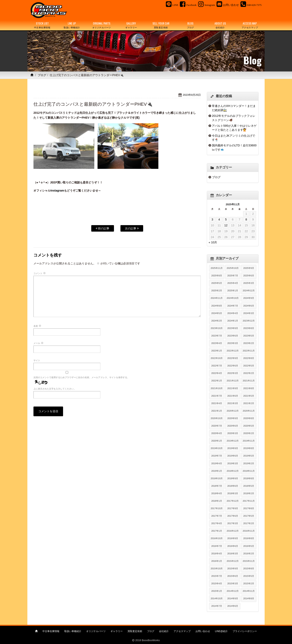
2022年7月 (217, 366)
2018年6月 (233, 486)
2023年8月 (249, 328)
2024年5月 (217, 313)
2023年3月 (233, 343)
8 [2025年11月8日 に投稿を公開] (246, 219)
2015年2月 (249, 583)
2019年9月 (233, 448)
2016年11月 (249, 531)
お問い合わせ (203, 631)
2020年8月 (249, 418)
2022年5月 (249, 366)
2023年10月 (217, 328)
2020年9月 (233, 418)
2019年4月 (217, 463)
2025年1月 (233, 291)
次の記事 (132, 228)
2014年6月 (233, 606)
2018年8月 (249, 478)
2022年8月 (249, 358)
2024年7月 (233, 306)
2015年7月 (217, 576)
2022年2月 (249, 373)
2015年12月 (233, 561)
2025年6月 (249, 276)
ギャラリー (117, 631)
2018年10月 (217, 478)
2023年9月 (233, 328)
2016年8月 (249, 538)
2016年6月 (233, 546)
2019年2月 (249, 463)
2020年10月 (217, 418)
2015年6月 (233, 576)
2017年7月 (217, 516)
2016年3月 (233, 554)
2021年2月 (249, 403)
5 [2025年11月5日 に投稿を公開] (226, 219)
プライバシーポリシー (245, 631)
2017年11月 (249, 501)
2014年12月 (233, 591)
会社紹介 (164, 631)
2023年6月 (233, 336)
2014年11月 (249, 591)
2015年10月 (217, 568)
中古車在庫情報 (51, 631)
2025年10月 (233, 268)
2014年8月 (249, 598)
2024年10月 (233, 298)
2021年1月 (217, 411)
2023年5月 (249, 336)
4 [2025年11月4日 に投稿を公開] (219, 219)
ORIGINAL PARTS (102, 25)
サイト (37, 360)
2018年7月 (217, 486)
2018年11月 (249, 471)
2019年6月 (233, 456)
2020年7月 (217, 426)
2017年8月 (249, 508)
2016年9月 (233, 538)
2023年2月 (249, 343)
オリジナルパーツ (96, 631)
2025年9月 (249, 268)
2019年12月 (233, 441)
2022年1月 (217, 381)
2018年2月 (249, 493)
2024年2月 (217, 321)
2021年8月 (249, 388)
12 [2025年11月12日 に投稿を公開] (226, 225)
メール (39, 343)
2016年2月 (249, 554)
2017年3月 (233, 523)
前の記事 (103, 228)
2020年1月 (217, 441)
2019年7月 (217, 456)
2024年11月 (217, 298)
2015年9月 (233, 568)
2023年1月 (217, 351)
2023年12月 (249, 321)
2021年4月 (217, 403)
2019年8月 (249, 448)
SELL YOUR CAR (161, 25)
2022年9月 (233, 358)
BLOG (190, 25)
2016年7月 (217, 546)
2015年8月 (249, 568)
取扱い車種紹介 (73, 631)
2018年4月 (217, 493)
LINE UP (72, 25)
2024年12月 (249, 291)
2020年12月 (233, 411)
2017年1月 (217, 531)
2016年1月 (217, 561)
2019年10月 (217, 448)
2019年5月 (249, 456)
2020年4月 (217, 433)
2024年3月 (249, 313)
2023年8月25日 (192, 95)
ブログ (42, 75)
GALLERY (131, 25)
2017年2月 (249, 523)
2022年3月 (233, 373)
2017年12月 (233, 501)
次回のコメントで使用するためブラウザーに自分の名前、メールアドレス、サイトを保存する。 (81, 377)
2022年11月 (249, 351)
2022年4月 (217, 373)
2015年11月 (249, 561)
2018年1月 (217, 501)
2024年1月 (233, 321)
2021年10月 (217, 388)
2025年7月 (233, 276)
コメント (40, 273)
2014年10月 (217, 598)
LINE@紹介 (221, 631)
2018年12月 (233, 471)
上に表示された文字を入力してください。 (55, 389)
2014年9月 (233, 598)
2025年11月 (217, 268)
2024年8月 (217, 306)
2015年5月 (249, 576)
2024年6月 (249, 306)
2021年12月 (233, 381)
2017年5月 (249, 516)
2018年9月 (233, 478)
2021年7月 (217, 396)
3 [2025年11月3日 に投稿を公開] (212, 219)
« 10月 (213, 242)
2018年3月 (233, 493)
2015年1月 (217, 591)
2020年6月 (233, 426)
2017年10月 (217, 508)
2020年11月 (249, 411)
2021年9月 (233, 388)
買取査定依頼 (135, 631)
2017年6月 (233, 516)
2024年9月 (249, 298)
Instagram (57, 191)
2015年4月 (217, 583)
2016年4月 (217, 554)
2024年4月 (233, 313)
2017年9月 (233, 508)
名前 (37, 326)
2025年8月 (217, 276)
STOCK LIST (42, 25)
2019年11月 (249, 441)
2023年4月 (217, 343)
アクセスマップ (182, 631)
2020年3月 (233, 433)
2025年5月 (217, 283)
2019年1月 (217, 471)
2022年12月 (233, 351)
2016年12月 (233, 531)
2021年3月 (233, 403)
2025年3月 (249, 283)
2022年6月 (233, 366)
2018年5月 (249, 486)
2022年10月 (217, 358)
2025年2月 (217, 291)
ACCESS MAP (250, 25)
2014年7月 (217, 606)
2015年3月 (233, 583)
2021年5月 (249, 396)
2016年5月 (249, 546)
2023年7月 (217, 336)
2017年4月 (217, 523)
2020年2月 (249, 433)
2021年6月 (233, 396)
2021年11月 (249, 381)
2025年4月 (233, 283)
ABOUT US (220, 25)
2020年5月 (249, 426)
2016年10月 (217, 538)
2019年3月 (233, 463)
